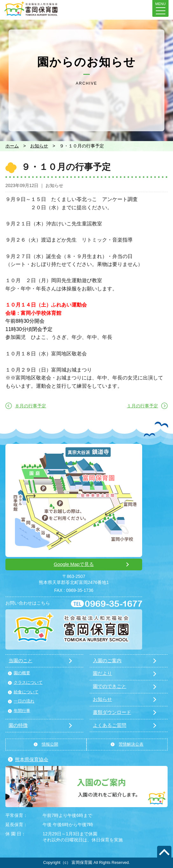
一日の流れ (24, 701)
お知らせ (39, 146)
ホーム (12, 146)
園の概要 (22, 673)
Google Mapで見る (74, 564)
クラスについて (28, 683)
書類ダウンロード (112, 712)
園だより (102, 673)
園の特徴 (18, 725)
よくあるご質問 (110, 725)
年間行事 (22, 711)
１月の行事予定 (142, 406)
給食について (26, 692)
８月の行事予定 (31, 406)
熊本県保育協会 (32, 759)
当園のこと (21, 661)
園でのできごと (110, 686)
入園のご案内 (107, 661)
